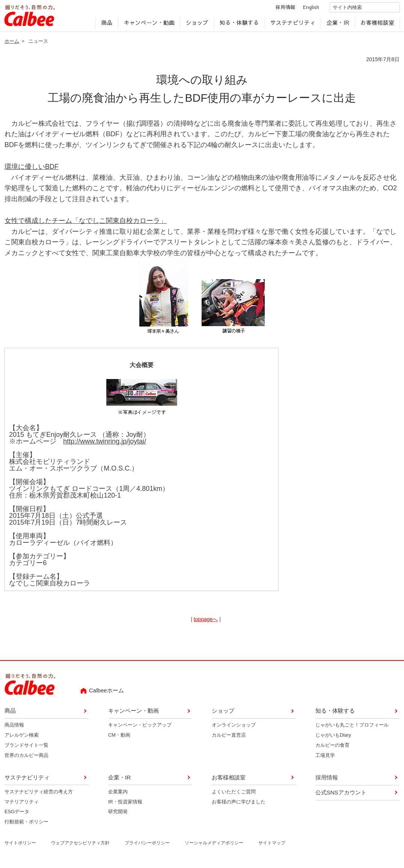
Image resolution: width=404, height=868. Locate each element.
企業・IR (337, 25)
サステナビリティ (292, 25)
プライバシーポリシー (147, 845)
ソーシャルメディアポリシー (214, 845)
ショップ (196, 25)
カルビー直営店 (229, 738)
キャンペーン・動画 (148, 25)
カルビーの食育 (332, 748)
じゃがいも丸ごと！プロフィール (352, 727)
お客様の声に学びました (239, 804)
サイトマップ (272, 845)
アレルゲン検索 (22, 738)
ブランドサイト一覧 (26, 748)
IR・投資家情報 (125, 804)
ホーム (12, 44)
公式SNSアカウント (341, 795)
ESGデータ (17, 814)
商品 (106, 25)
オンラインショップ (234, 727)
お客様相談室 (377, 25)
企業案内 (118, 794)
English (304, 9)
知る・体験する (239, 25)
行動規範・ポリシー (26, 824)
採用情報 (279, 9)
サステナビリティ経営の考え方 (39, 794)
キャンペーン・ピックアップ (140, 727)
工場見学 (325, 758)
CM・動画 (119, 738)
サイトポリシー (20, 845)
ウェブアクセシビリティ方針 (80, 845)
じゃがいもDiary (333, 738)
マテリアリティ (22, 804)
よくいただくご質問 (234, 794)
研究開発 (118, 814)
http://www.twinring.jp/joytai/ (105, 444)
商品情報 (14, 727)
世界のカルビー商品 (26, 758)
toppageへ (206, 622)
